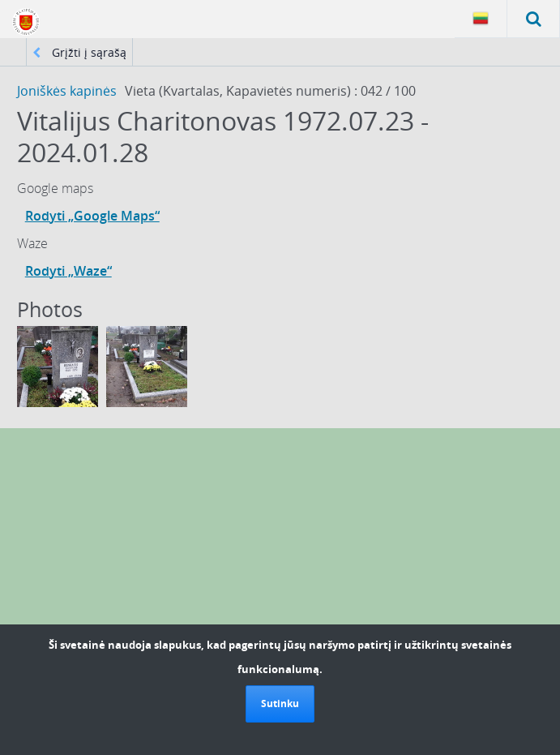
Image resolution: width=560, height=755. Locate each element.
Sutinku (280, 704)
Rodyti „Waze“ (68, 271)
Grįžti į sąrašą (79, 52)
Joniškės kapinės (67, 91)
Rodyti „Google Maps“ (92, 216)
